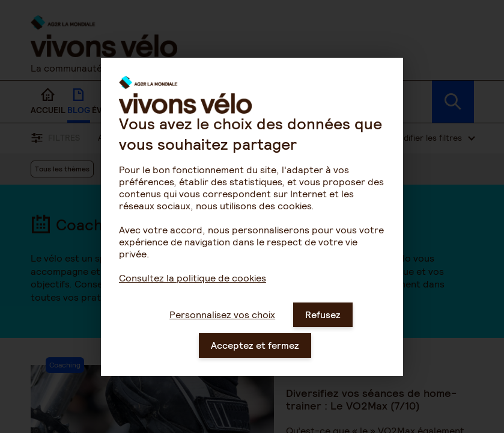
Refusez (323, 328)
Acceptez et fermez (255, 359)
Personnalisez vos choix (222, 328)
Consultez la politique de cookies (193, 291)
